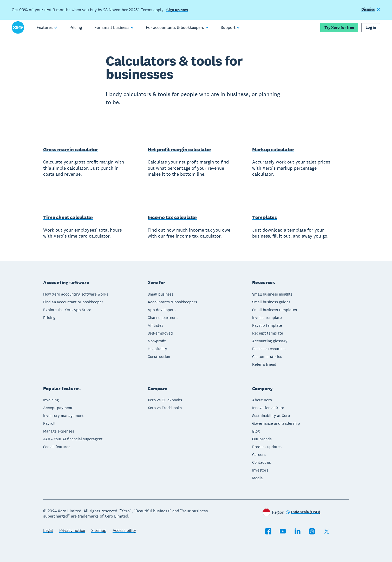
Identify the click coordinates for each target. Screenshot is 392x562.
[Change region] (303, 512)
